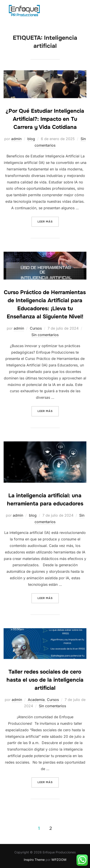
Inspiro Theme (34, 860)
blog (31, 139)
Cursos (36, 328)
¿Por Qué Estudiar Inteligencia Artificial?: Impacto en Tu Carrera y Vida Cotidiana (45, 119)
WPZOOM (59, 860)
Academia (36, 700)
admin (16, 139)
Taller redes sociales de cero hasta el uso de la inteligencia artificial (45, 680)
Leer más (48, 221)
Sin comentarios (45, 335)
